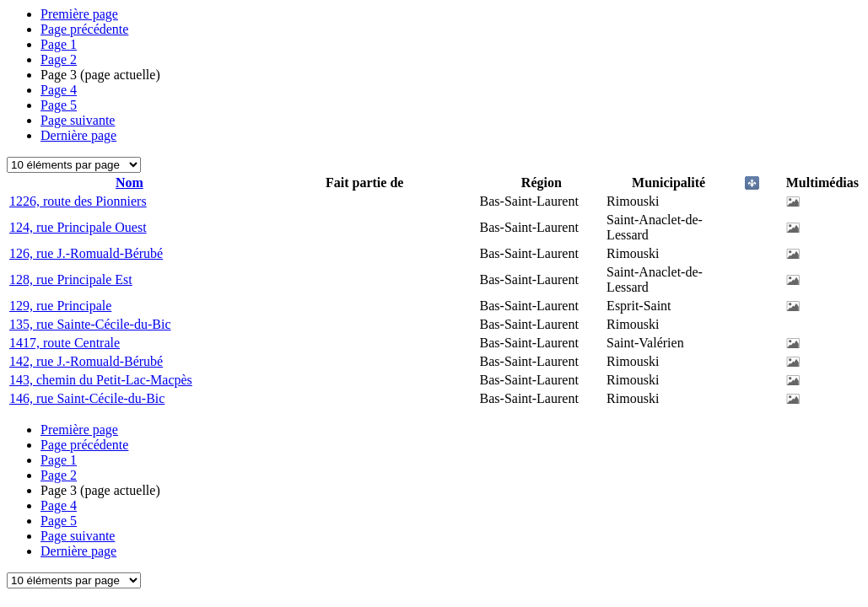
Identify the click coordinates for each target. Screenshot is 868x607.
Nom (129, 183)
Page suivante (78, 120)
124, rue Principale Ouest (78, 227)
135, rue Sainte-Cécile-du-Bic (90, 324)
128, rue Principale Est (71, 279)
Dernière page (78, 135)
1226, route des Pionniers (78, 201)
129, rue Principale (60, 306)
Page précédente (84, 29)
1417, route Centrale (65, 343)
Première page (79, 14)
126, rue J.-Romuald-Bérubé (86, 253)
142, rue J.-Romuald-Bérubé (86, 361)
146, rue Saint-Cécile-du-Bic (87, 398)
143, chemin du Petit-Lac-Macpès (101, 380)
